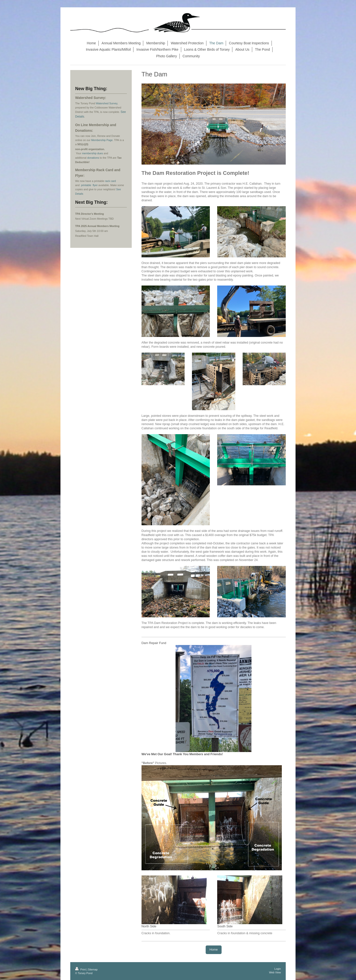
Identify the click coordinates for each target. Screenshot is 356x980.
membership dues (93, 153)
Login (278, 969)
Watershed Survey (107, 103)
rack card (110, 181)
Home (214, 950)
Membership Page (102, 140)
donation (92, 158)
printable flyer (89, 185)
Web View (275, 972)
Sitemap (93, 969)
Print (81, 969)
